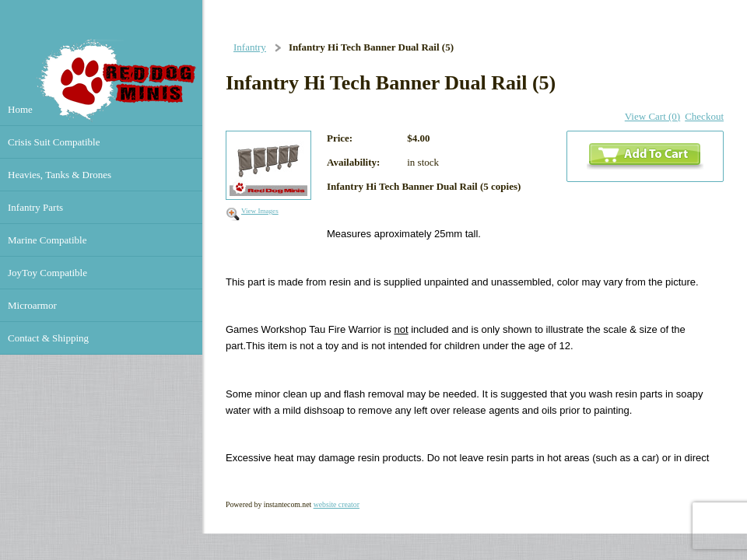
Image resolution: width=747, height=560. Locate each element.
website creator (337, 504)
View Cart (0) (652, 116)
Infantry (250, 47)
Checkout (704, 116)
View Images (260, 211)
